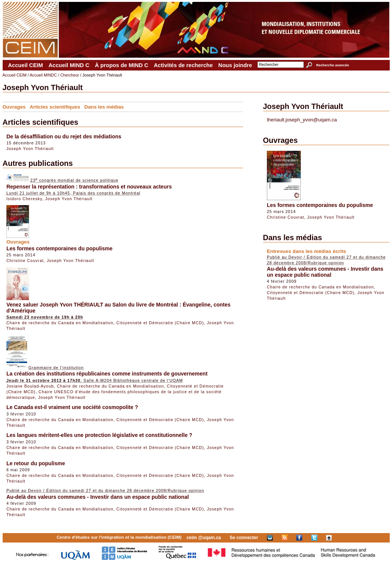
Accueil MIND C (69, 65)
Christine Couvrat (25, 261)
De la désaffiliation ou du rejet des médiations (64, 136)
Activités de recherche (183, 65)
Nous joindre (235, 65)
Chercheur (70, 75)
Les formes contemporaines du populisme (60, 248)
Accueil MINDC (43, 75)
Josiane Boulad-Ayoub (30, 386)
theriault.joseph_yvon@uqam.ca (302, 120)
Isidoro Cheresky (24, 199)
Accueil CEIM (25, 65)
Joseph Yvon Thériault (30, 149)
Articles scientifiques (55, 107)
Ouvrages (14, 107)
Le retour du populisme (36, 463)
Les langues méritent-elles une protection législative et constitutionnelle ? (99, 435)
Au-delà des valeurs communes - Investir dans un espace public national (98, 497)
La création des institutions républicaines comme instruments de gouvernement (107, 374)
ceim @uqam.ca (204, 538)
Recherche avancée (333, 65)
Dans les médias (104, 107)
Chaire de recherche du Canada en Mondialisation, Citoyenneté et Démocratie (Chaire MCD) (105, 323)
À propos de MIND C (122, 65)
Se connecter (244, 538)
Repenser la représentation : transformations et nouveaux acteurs (89, 187)
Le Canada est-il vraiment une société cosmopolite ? (72, 407)
